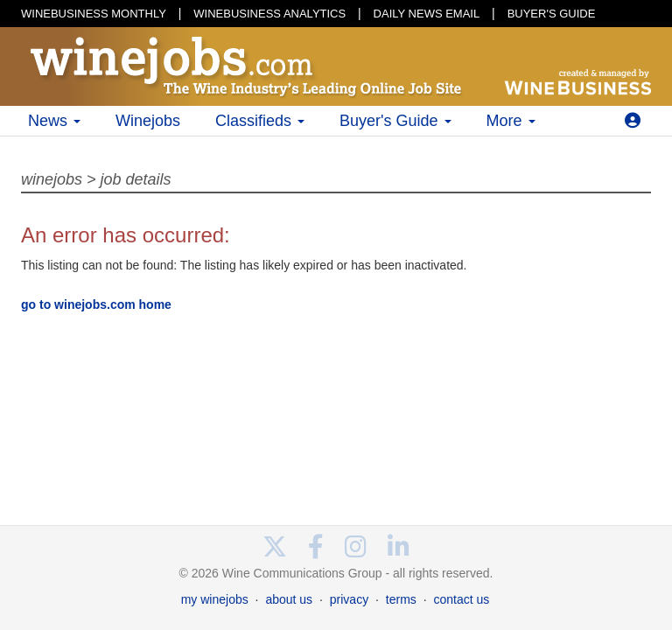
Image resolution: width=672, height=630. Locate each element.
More (511, 121)
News (54, 121)
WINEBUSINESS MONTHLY (94, 14)
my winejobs (215, 599)
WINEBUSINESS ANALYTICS (269, 14)
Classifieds (260, 121)
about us (289, 599)
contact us (461, 599)
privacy (349, 599)
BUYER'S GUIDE (552, 14)
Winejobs (148, 121)
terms (401, 599)
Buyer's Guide (395, 121)
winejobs (52, 179)
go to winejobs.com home (96, 304)
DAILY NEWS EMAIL (427, 14)
